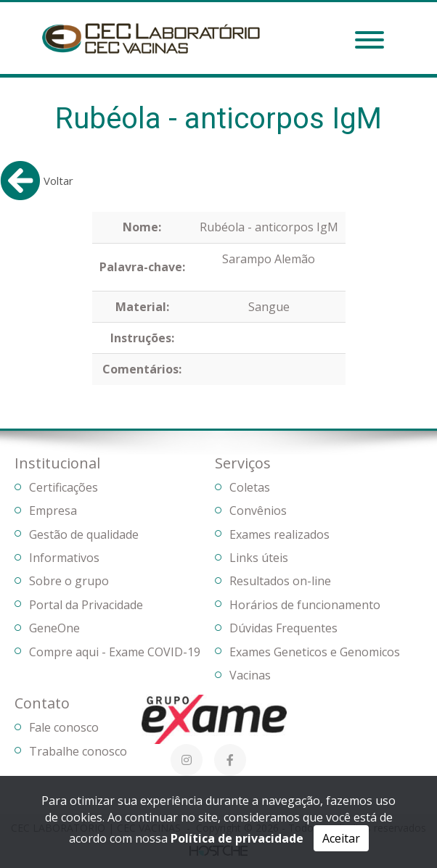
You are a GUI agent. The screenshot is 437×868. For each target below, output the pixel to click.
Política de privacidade (237, 838)
